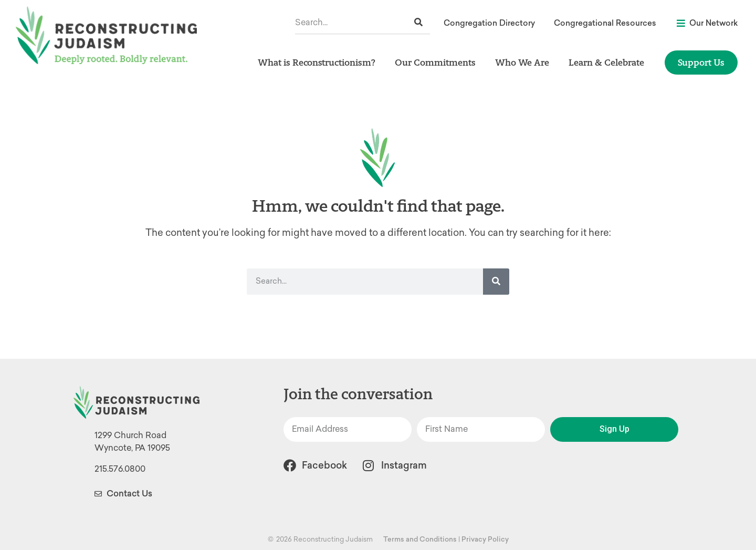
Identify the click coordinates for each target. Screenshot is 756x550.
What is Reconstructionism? (319, 62)
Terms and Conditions (420, 539)
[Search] (418, 22)
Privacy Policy (485, 539)
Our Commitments (438, 62)
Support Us (701, 62)
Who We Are (525, 62)
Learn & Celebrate (609, 62)
